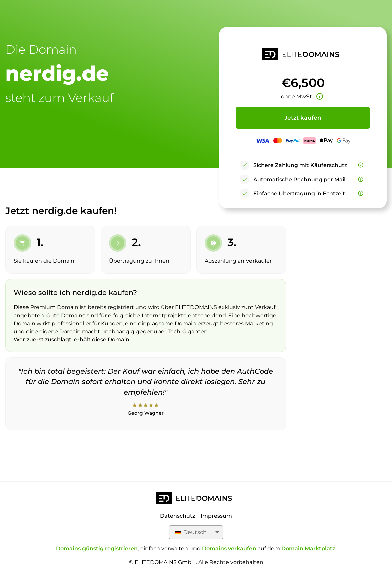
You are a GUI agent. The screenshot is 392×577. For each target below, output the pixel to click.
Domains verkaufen (229, 549)
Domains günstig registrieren (97, 549)
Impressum (216, 516)
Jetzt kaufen (303, 118)
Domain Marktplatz (308, 549)
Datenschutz (178, 516)
